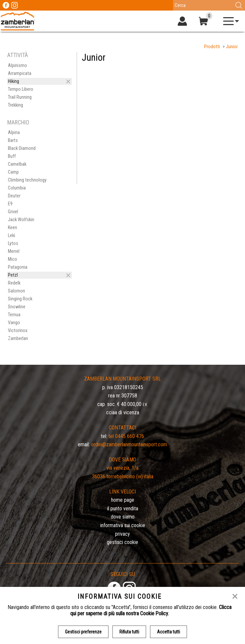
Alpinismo (17, 66)
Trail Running (20, 97)
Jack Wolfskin (21, 220)
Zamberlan (18, 339)
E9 (10, 204)
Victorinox (18, 331)
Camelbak (17, 164)
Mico (13, 259)
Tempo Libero (21, 89)
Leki (12, 236)
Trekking (15, 105)
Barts (13, 140)
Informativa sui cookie (123, 525)
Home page (123, 500)
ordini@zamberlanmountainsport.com (129, 444)
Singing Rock (20, 299)
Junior (232, 47)
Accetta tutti (168, 632)
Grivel (13, 212)
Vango (14, 323)
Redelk (14, 283)
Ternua (14, 315)
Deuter (14, 196)
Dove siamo (123, 517)
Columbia (17, 188)
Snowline (17, 307)
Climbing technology (27, 180)
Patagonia (18, 267)
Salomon (16, 291)
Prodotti (212, 47)
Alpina (14, 133)
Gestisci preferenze (83, 632)
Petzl (13, 275)
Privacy (122, 534)
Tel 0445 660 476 (126, 436)
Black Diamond (22, 148)
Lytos (13, 243)
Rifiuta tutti (129, 632)
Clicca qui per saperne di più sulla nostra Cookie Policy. (151, 610)
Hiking (14, 81)
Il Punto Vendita (123, 508)
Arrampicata (20, 73)
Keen (13, 228)
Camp (13, 172)
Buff (12, 156)
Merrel (14, 251)
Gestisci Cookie (122, 542)
